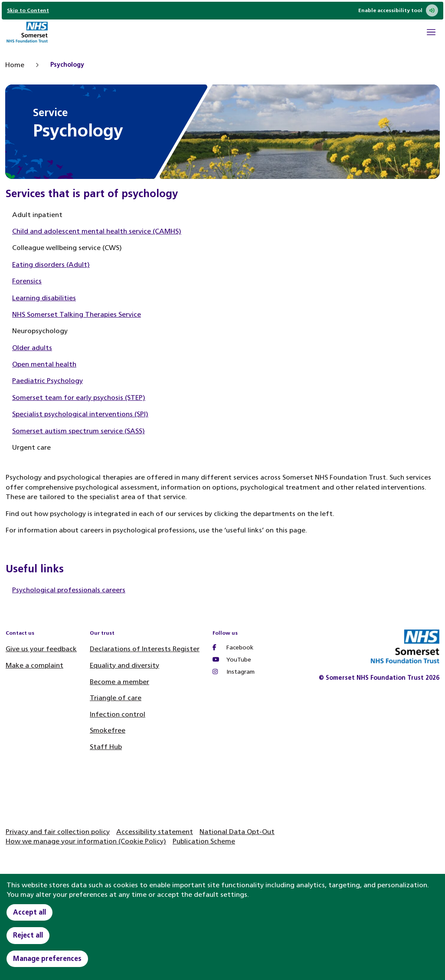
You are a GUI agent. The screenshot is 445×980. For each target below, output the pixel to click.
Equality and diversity (124, 665)
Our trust (102, 633)
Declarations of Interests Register (145, 649)
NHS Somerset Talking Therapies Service (77, 314)
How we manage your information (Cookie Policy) (86, 841)
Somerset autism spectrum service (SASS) (79, 431)
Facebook (233, 647)
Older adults (32, 348)
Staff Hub (106, 747)
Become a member (119, 682)
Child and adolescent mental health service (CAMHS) (97, 231)
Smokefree (108, 730)
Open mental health (44, 364)
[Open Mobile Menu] (431, 33)
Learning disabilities (44, 298)
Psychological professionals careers (69, 590)
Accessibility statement (155, 832)
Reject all (28, 935)
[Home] (27, 33)
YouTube (232, 660)
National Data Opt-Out (237, 832)
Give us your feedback (41, 649)
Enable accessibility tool (398, 10)
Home (15, 65)
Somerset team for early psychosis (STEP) (79, 398)
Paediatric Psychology (47, 381)
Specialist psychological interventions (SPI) (80, 414)
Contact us (20, 633)
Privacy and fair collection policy (58, 832)
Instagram (234, 672)
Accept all (29, 912)
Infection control (118, 714)
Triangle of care (116, 698)
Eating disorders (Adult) (51, 264)
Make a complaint (34, 665)
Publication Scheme (204, 841)
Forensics (27, 281)
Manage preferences (47, 959)
